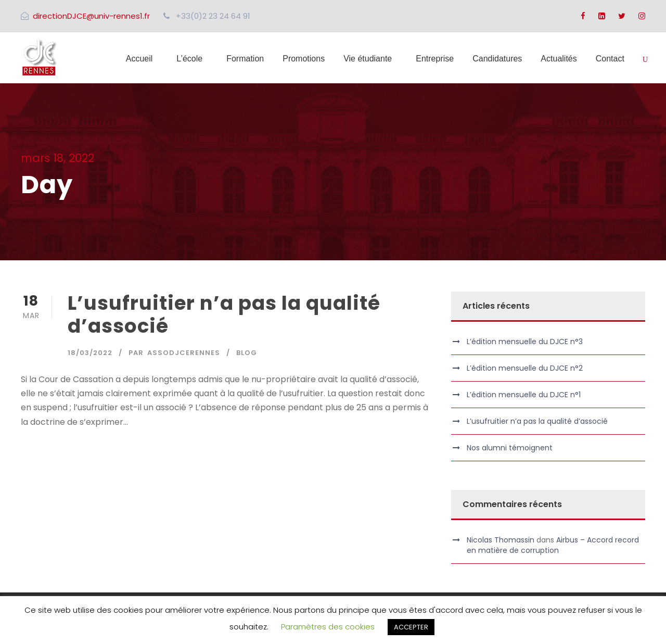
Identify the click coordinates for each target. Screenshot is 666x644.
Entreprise (435, 59)
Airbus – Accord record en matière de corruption (553, 545)
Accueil (139, 59)
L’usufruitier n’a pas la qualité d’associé (224, 314)
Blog (247, 353)
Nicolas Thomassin (501, 540)
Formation (245, 59)
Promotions (304, 59)
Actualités (559, 59)
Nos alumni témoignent (510, 448)
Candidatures (497, 59)
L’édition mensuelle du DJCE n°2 (525, 368)
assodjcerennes (184, 353)
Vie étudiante (368, 59)
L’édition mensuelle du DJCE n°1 (524, 395)
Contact (610, 59)
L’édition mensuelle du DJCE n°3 (525, 342)
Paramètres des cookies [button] (328, 627)
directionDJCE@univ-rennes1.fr (91, 16)
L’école (189, 59)
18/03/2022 (90, 353)
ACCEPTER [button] (411, 627)
